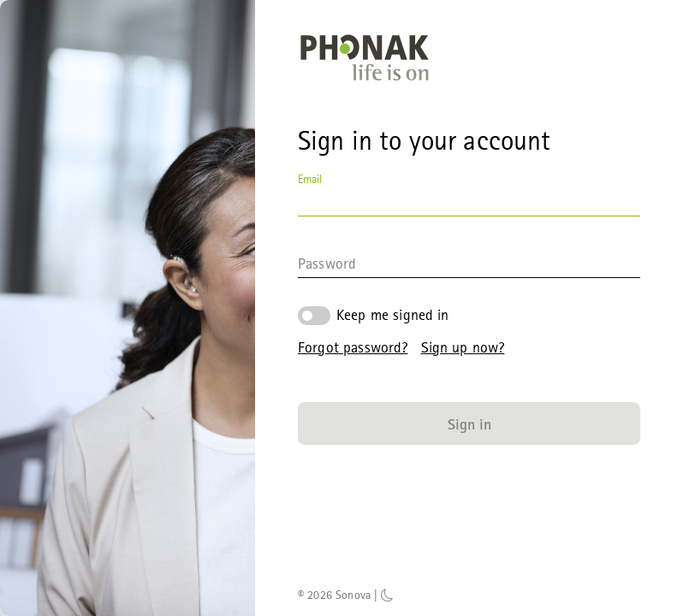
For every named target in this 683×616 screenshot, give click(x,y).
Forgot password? (353, 347)
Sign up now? (463, 347)
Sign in (469, 423)
